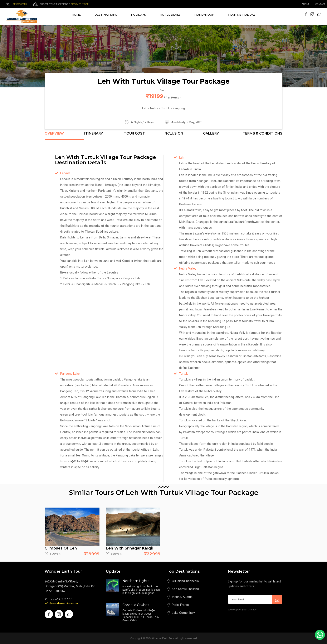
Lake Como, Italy (183, 613)
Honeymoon (204, 15)
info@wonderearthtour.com (61, 603)
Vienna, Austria (182, 597)
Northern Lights (136, 581)
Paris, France (181, 605)
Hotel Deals (170, 15)
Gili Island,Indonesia (185, 581)
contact (321, 4)
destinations (106, 15)
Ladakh (65, 173)
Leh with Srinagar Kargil (129, 548)
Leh (182, 158)
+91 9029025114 (19, 4)
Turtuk (183, 374)
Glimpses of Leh (61, 548)
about (305, 4)
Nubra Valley (188, 268)
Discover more (80, 4)
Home (76, 15)
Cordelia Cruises (136, 605)
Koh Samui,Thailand (185, 589)
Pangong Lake (70, 374)
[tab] (64, 136)
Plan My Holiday (242, 15)
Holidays (138, 15)
